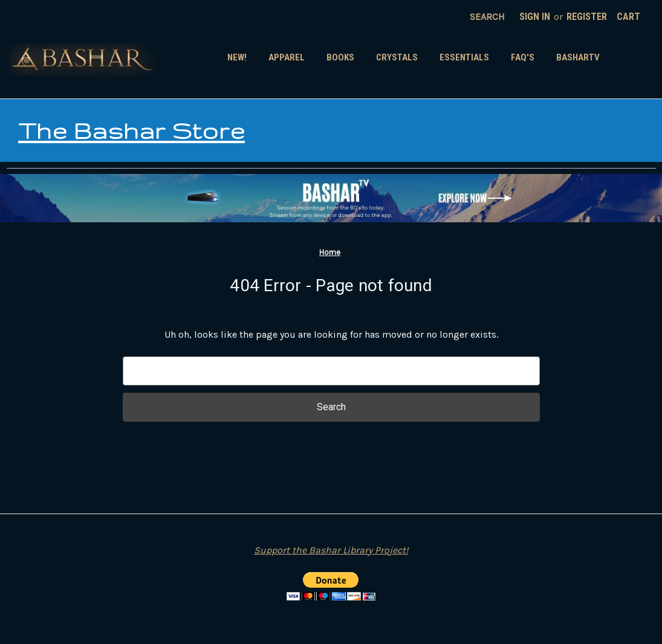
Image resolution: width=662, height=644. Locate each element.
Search (487, 17)
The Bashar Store (131, 130)
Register (587, 17)
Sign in (535, 17)
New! (237, 57)
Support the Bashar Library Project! (331, 550)
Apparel (287, 57)
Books (340, 57)
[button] (331, 198)
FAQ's (523, 57)
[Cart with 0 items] (628, 17)
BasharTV (578, 57)
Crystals (397, 57)
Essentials (464, 57)
